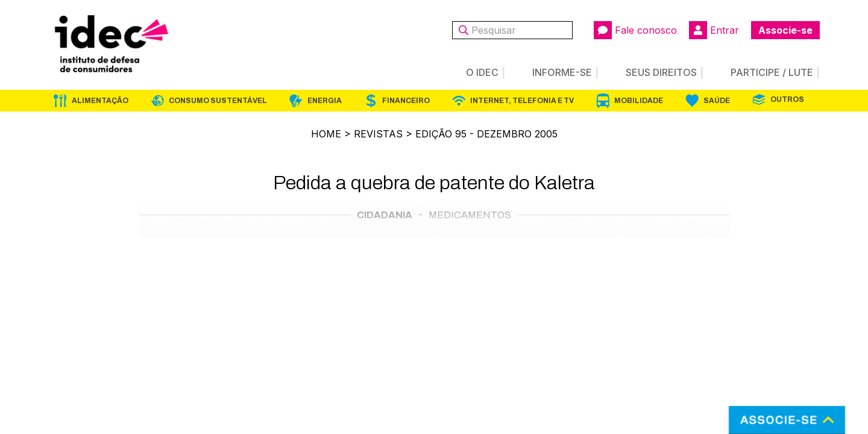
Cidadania (385, 215)
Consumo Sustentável (218, 101)
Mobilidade (639, 101)
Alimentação (100, 101)
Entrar (714, 30)
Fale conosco (635, 30)
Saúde (717, 101)
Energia (325, 101)
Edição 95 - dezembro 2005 (486, 134)
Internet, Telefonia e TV (522, 101)
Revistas (378, 134)
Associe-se (785, 30)
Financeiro (406, 101)
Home (326, 134)
